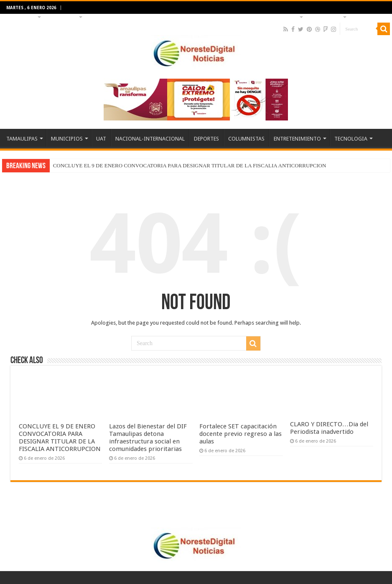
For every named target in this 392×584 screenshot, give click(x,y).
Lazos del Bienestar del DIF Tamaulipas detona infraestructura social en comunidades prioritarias (148, 438)
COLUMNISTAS (228, 16)
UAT (94, 16)
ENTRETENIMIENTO (275, 16)
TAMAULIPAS (21, 16)
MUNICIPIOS (62, 16)
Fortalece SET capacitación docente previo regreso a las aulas (241, 434)
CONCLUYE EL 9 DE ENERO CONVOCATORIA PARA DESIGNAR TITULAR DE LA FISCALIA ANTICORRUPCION (190, 165)
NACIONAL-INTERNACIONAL (139, 16)
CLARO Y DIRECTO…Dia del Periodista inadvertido (329, 428)
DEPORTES (191, 16)
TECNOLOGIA (326, 16)
